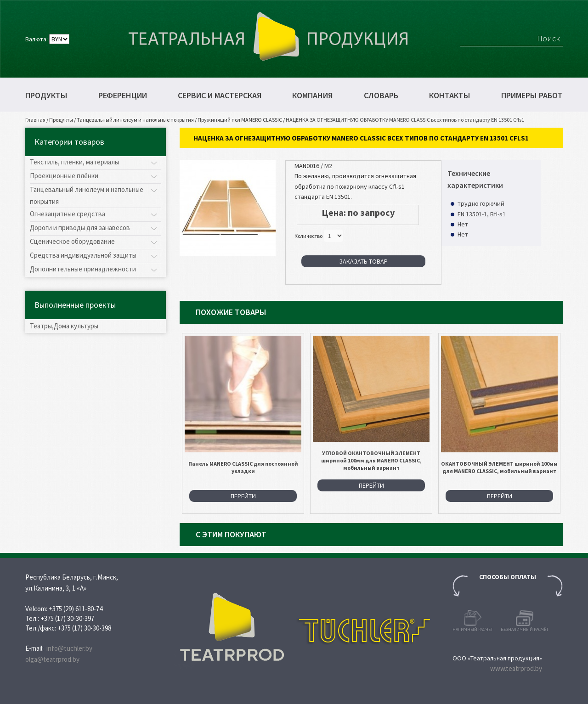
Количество (308, 235)
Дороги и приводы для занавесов (80, 228)
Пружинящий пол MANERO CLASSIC (240, 120)
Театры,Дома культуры (64, 326)
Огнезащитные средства (68, 214)
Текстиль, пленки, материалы (74, 162)
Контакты (450, 96)
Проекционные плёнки (64, 176)
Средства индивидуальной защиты (83, 255)
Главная (35, 120)
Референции (123, 96)
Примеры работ (532, 96)
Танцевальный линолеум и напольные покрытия (135, 120)
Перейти (243, 496)
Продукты (46, 96)
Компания (313, 96)
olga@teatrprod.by (52, 659)
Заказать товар (363, 261)
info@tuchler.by (69, 648)
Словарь (381, 96)
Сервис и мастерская (220, 96)
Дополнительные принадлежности (83, 269)
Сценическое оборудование (72, 241)
